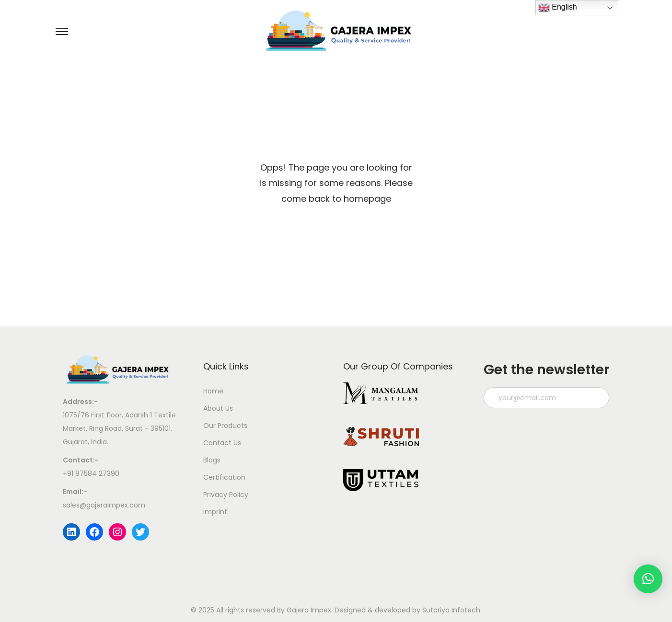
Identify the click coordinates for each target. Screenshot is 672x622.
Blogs (212, 460)
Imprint (215, 512)
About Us (218, 408)
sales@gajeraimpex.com (104, 505)
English (558, 8)
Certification (224, 477)
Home (213, 391)
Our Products (225, 426)
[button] (648, 579)
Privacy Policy (226, 495)
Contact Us (222, 443)
